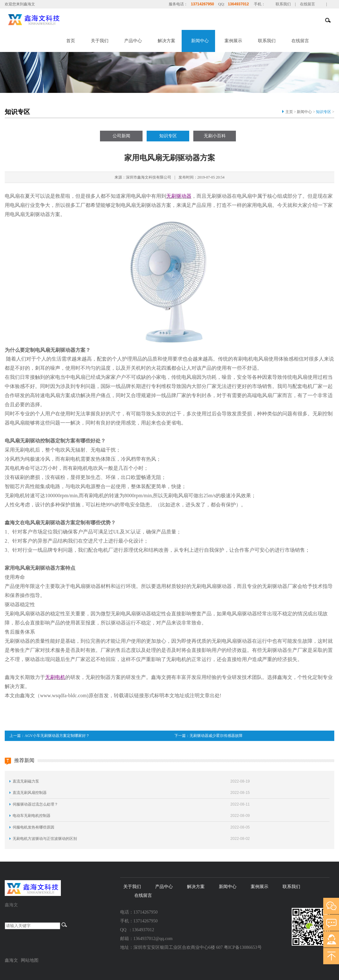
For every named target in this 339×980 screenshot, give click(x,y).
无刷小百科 (215, 136)
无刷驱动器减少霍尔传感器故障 (216, 736)
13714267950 (202, 4)
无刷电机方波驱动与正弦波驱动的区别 (45, 839)
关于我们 (100, 41)
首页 (71, 41)
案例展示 (233, 41)
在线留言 (307, 4)
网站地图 (30, 960)
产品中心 (133, 41)
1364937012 (238, 4)
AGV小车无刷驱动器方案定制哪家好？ (57, 736)
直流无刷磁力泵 (26, 781)
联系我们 (283, 4)
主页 (289, 112)
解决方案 (167, 41)
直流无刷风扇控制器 (30, 793)
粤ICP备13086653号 (243, 947)
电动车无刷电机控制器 (32, 816)
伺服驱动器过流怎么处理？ (35, 804)
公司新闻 (121, 136)
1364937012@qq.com (153, 939)
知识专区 (324, 112)
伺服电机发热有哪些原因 (33, 827)
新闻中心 (200, 41)
